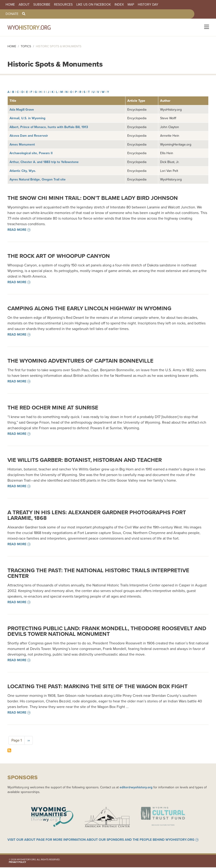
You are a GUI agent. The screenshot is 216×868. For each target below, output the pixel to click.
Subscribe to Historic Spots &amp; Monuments (9, 750)
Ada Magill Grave (22, 109)
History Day (148, 5)
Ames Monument (22, 144)
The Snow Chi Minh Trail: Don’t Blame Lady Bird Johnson (93, 198)
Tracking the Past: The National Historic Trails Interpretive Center (98, 573)
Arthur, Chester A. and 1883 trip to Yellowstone (44, 162)
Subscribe (42, 5)
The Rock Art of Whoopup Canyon (59, 256)
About (24, 5)
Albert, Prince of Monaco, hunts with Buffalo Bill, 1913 (49, 127)
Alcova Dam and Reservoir (29, 136)
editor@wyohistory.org (136, 787)
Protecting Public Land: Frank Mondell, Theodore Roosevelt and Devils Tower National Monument (107, 631)
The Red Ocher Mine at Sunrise (53, 408)
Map (131, 5)
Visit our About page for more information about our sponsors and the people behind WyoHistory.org (101, 841)
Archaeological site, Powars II (31, 153)
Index (119, 5)
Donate (12, 14)
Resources (63, 5)
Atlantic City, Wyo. (23, 171)
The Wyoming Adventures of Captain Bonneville (80, 361)
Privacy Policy (17, 863)
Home (10, 5)
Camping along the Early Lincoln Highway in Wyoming (89, 308)
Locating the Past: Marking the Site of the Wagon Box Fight (98, 686)
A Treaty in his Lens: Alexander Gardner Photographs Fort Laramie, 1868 (97, 515)
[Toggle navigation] (206, 27)
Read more (17, 230)
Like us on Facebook (94, 5)
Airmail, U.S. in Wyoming (27, 118)
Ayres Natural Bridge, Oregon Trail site (38, 179)
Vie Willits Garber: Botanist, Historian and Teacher (85, 460)
